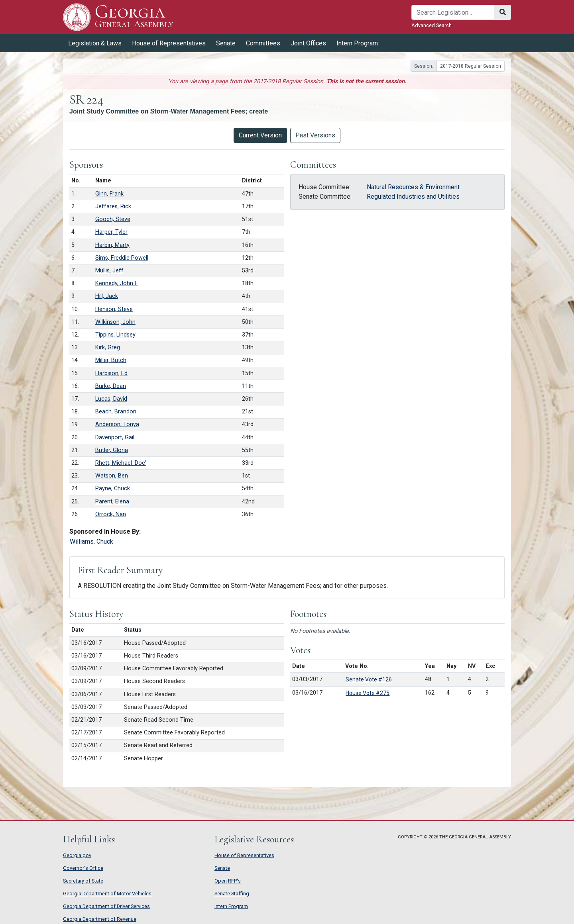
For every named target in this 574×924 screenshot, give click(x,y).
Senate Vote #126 (369, 679)
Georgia (134, 17)
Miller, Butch (111, 360)
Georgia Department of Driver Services (106, 906)
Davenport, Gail (115, 438)
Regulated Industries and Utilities (413, 197)
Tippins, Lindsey (115, 335)
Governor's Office (83, 868)
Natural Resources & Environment (413, 187)
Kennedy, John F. (117, 283)
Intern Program (357, 43)
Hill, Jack (107, 296)
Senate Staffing (232, 894)
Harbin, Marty (112, 245)
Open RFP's (228, 881)
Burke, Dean (111, 386)
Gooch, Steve (113, 219)
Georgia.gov (77, 855)
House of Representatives (169, 43)
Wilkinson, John (115, 322)
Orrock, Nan (111, 514)
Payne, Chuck (113, 488)
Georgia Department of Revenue (100, 919)
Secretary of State (83, 881)
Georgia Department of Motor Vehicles (107, 894)
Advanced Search (431, 25)
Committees (263, 43)
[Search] (453, 12)
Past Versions (315, 135)
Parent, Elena (112, 502)
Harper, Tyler (111, 232)
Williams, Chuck (91, 541)
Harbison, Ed (111, 373)
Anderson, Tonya (117, 424)
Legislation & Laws (95, 43)
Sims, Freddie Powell (122, 258)
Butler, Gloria (112, 450)
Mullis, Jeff (109, 271)
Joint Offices (308, 43)
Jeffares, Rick (113, 207)
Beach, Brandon (116, 412)
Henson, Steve (114, 309)
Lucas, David (111, 399)
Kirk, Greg (108, 347)
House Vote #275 (368, 693)
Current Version (260, 135)
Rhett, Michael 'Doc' (121, 463)
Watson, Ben (112, 476)
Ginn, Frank (109, 194)
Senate (226, 43)
